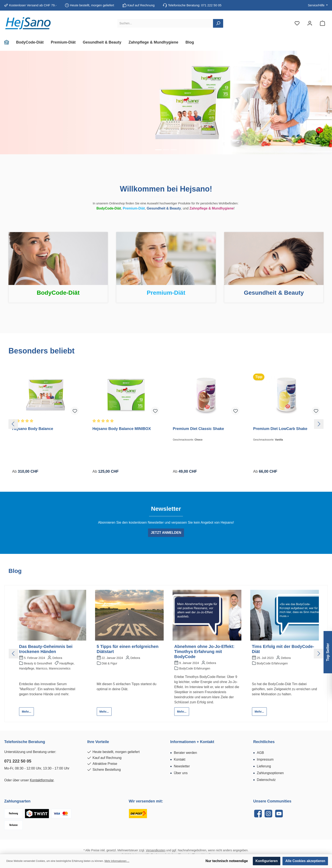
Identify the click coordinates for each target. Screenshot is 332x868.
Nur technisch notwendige (227, 861)
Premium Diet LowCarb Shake (280, 429)
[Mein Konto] (310, 23)
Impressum (265, 759)
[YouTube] (279, 814)
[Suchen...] (165, 23)
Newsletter (182, 766)
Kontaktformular (42, 780)
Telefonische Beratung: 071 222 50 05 (195, 5)
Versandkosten (156, 850)
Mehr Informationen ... (117, 861)
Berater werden (185, 753)
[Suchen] (218, 23)
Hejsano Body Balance (33, 429)
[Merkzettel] (297, 23)
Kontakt (180, 759)
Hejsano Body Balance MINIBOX (122, 429)
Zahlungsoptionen (270, 773)
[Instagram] (268, 814)
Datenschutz (266, 780)
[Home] (8, 42)
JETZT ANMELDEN (166, 533)
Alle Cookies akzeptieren (305, 861)
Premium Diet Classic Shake (198, 429)
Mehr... (26, 712)
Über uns (181, 773)
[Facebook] (258, 814)
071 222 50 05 (18, 761)
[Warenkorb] (322, 23)
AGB (260, 753)
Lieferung (264, 766)
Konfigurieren (267, 861)
